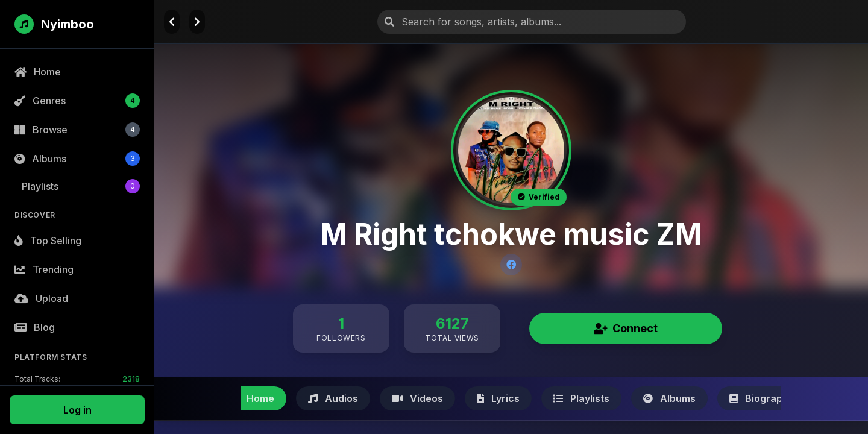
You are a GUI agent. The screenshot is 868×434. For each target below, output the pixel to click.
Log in (77, 410)
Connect (626, 328)
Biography (762, 398)
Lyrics (498, 398)
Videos (417, 398)
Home (251, 398)
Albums (669, 398)
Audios (333, 398)
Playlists (581, 398)
